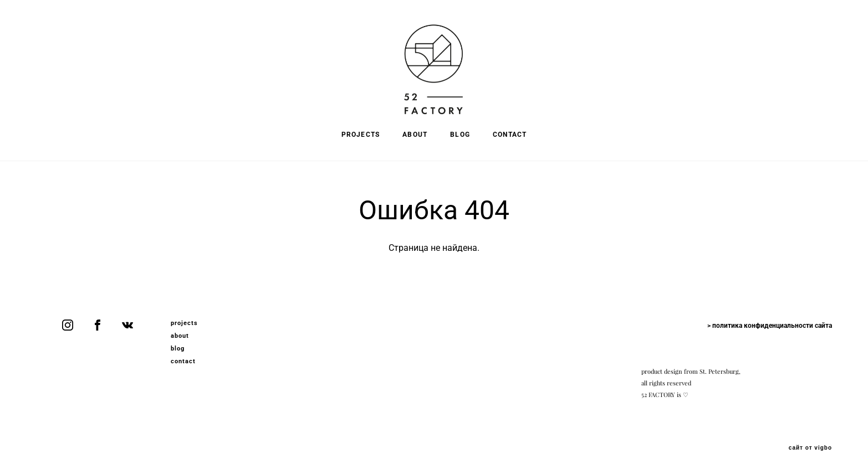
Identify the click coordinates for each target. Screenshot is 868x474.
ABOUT (415, 135)
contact (183, 361)
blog (178, 349)
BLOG (460, 135)
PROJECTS (361, 135)
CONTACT (510, 135)
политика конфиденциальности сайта (772, 326)
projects (185, 323)
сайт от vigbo (810, 448)
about (180, 336)
